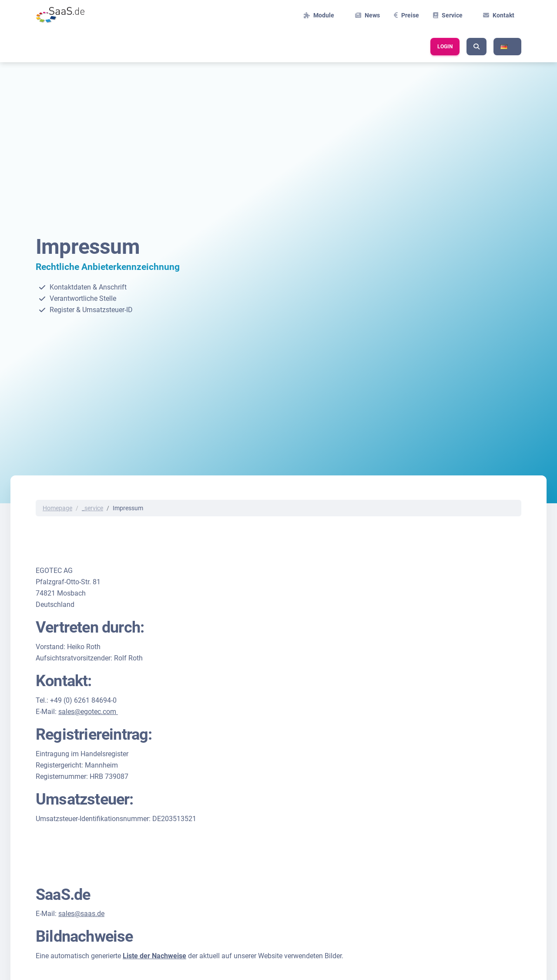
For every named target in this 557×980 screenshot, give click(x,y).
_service (92, 508)
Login (445, 47)
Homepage (57, 508)
